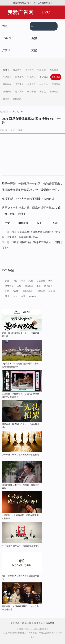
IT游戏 (6, 99)
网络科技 (7, 84)
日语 (7, 291)
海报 (34, 38)
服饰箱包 (19, 77)
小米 (38, 286)
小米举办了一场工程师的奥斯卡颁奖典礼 (20, 455)
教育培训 (56, 77)
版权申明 (50, 623)
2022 (23, 281)
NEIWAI (32, 296)
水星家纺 (41, 291)
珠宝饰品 (44, 77)
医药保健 (56, 84)
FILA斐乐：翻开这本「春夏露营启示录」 (21, 546)
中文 (7, 223)
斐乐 (7, 296)
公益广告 (44, 84)
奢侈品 (43, 92)
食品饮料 (17, 70)
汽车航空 (42, 70)
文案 (34, 50)
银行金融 (32, 92)
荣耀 (7, 281)
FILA (15, 296)
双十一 (40, 223)
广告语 (6, 50)
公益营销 (41, 281)
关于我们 (15, 623)
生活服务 (7, 77)
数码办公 (32, 77)
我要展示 (38, 623)
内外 (23, 296)
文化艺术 (17, 99)
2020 (55, 223)
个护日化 (54, 92)
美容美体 (29, 70)
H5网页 (7, 38)
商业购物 (7, 92)
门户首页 (15, 112)
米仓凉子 (48, 286)
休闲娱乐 (32, 84)
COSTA (16, 291)
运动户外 (19, 92)
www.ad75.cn (34, 629)
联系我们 (27, 623)
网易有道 (23, 223)
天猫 (19, 286)
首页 (5, 26)
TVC (46, 12)
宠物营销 (9, 286)
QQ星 (31, 281)
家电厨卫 (54, 70)
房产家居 (19, 84)
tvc (33, 26)
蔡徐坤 (52, 291)
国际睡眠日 (28, 291)
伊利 (50, 281)
